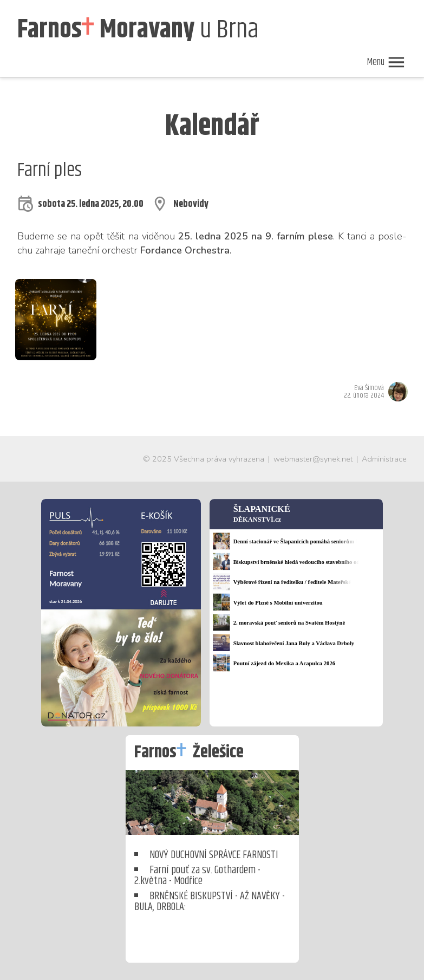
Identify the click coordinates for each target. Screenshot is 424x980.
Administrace (384, 459)
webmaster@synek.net (313, 459)
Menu (386, 62)
